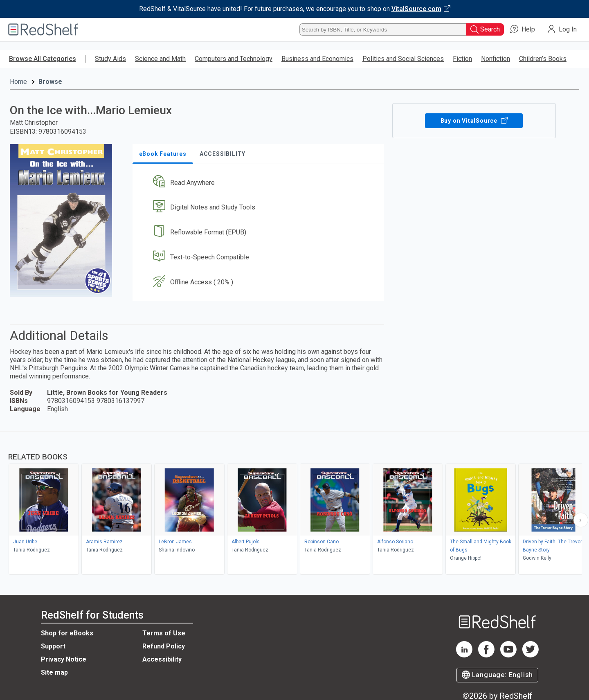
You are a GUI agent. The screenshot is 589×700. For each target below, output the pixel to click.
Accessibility (162, 659)
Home (18, 82)
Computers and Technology (234, 59)
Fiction (462, 59)
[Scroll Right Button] (581, 520)
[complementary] (294, 504)
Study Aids (110, 59)
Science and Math (160, 59)
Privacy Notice (64, 659)
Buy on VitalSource (474, 121)
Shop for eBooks (67, 633)
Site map (54, 672)
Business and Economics (317, 59)
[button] (260, 183)
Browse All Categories (43, 59)
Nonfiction (496, 59)
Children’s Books (543, 59)
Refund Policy (164, 646)
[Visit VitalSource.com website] (294, 9)
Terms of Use (164, 633)
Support (53, 646)
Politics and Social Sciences (403, 59)
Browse (50, 82)
